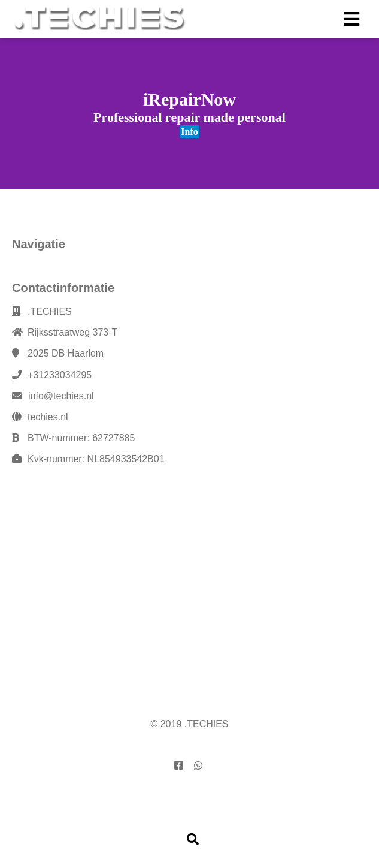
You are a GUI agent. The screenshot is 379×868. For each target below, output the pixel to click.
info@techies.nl (61, 396)
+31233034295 (60, 375)
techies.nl (48, 417)
